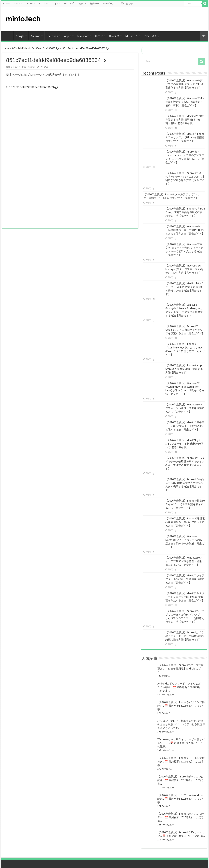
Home (5, 48)
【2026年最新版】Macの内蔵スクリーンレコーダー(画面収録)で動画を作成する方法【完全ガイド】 (185, 597)
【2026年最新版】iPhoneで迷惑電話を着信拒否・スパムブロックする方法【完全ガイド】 (185, 522)
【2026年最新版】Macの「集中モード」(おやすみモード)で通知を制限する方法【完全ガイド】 (185, 426)
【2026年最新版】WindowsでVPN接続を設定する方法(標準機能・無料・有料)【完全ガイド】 (185, 102)
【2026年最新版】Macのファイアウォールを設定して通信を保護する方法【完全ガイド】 (185, 579)
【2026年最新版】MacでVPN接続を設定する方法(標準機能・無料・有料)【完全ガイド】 (185, 120)
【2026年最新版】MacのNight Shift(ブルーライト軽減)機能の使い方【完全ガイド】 (184, 444)
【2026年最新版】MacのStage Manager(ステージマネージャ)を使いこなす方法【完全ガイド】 (184, 269)
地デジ (82, 4)
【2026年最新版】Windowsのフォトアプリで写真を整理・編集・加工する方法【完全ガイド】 (185, 561)
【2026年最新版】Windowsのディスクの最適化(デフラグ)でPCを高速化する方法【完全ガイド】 (185, 84)
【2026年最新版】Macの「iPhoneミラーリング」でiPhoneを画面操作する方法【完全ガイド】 (185, 137)
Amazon (30, 4)
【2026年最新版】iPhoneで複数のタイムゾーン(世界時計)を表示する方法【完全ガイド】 (185, 504)
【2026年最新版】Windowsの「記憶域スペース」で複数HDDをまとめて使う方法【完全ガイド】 (185, 230)
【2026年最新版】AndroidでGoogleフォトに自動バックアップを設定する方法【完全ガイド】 (185, 330)
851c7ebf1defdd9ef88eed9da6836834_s (36, 48)
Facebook (44, 4)
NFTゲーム (109, 4)
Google (18, 4)
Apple (57, 4)
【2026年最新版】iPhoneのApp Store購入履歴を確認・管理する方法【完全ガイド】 (184, 369)
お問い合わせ (126, 4)
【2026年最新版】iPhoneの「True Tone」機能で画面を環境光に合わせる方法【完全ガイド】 (185, 212)
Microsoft (69, 4)
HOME (6, 4)
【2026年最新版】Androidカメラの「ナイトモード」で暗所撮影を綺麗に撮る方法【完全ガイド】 (185, 636)
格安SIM (94, 4)
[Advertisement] (173, 19)
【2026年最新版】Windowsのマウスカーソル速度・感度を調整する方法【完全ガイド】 (185, 408)
